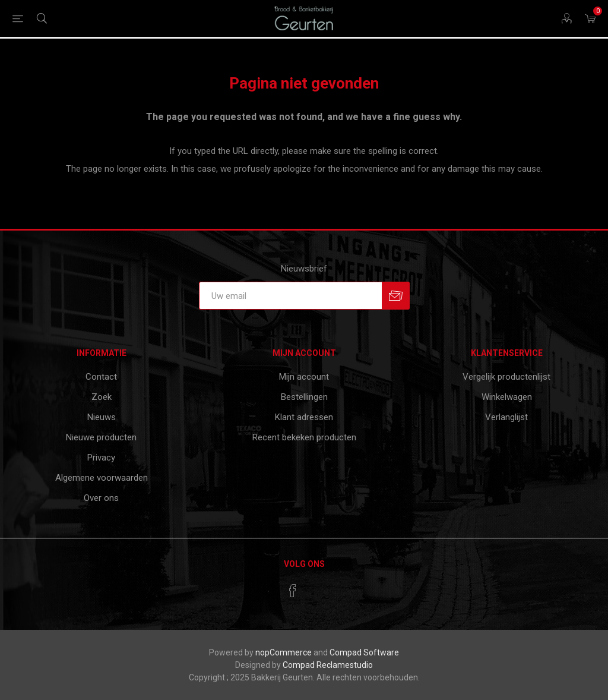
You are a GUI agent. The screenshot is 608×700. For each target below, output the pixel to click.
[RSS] (315, 587)
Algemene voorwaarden (102, 478)
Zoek (102, 397)
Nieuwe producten (101, 437)
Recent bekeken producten (304, 437)
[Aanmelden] (290, 296)
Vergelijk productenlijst (506, 377)
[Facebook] (293, 591)
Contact (101, 377)
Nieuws (102, 417)
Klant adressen (304, 417)
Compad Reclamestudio (328, 665)
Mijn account (304, 377)
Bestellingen (304, 397)
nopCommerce (284, 652)
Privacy (101, 458)
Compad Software (364, 652)
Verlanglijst (506, 417)
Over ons (101, 498)
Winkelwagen (507, 397)
